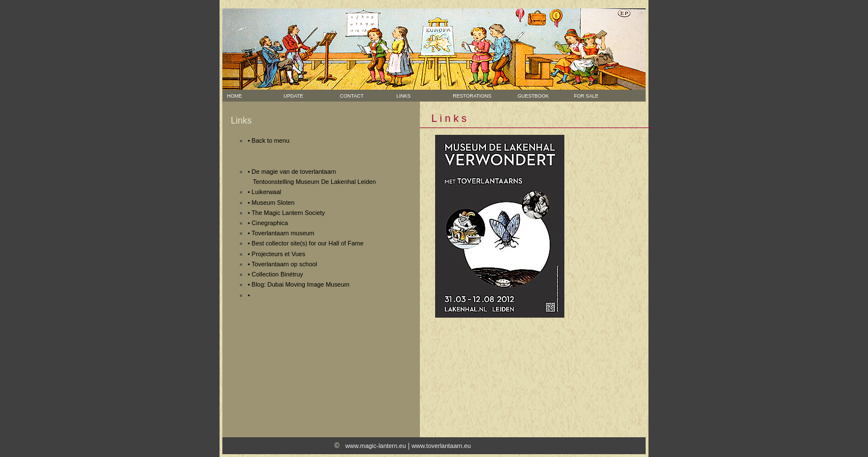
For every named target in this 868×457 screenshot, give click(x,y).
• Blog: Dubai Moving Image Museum (299, 284)
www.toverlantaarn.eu (441, 446)
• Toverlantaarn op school (282, 264)
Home (233, 96)
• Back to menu (269, 140)
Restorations (471, 96)
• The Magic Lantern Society (286, 213)
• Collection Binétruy (275, 274)
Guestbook (528, 96)
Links (402, 96)
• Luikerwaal (264, 192)
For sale (581, 96)
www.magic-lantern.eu (376, 446)
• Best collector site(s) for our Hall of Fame (306, 243)
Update (292, 96)
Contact (351, 96)
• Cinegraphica (268, 223)
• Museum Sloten (271, 203)
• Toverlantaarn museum (281, 233)
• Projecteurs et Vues (277, 254)
